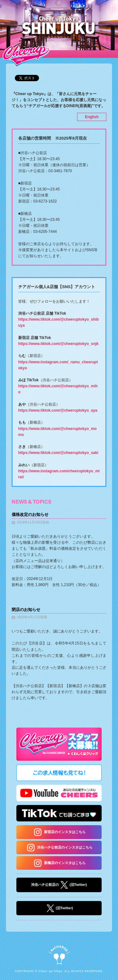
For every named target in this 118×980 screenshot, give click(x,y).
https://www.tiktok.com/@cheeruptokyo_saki (58, 453)
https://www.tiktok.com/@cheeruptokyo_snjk (58, 344)
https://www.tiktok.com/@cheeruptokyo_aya (58, 410)
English (92, 117)
